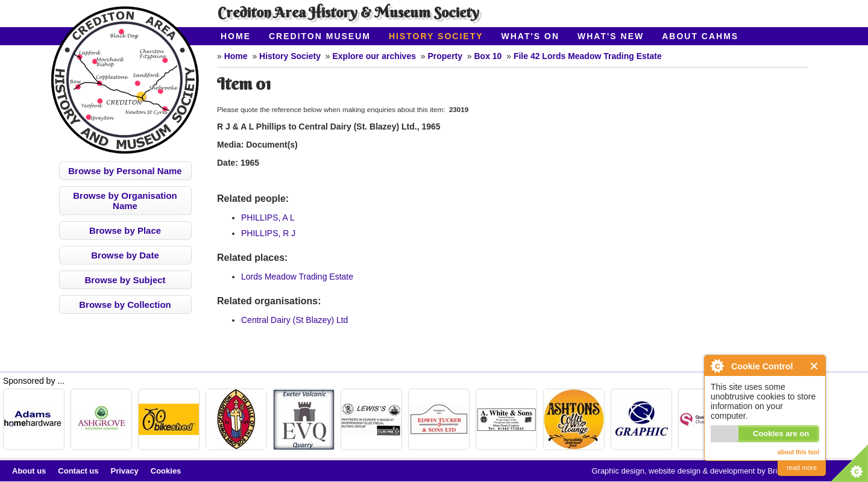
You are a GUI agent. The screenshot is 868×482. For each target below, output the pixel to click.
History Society (436, 36)
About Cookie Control (717, 366)
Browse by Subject (125, 280)
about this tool (798, 452)
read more (802, 468)
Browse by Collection (125, 305)
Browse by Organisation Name (125, 201)
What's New (611, 36)
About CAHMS (700, 36)
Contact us (78, 471)
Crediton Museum (320, 36)
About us (29, 471)
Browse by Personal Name (125, 171)
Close (815, 366)
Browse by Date (125, 255)
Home (236, 36)
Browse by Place (125, 230)
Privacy (125, 471)
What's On (531, 36)
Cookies (166, 471)
